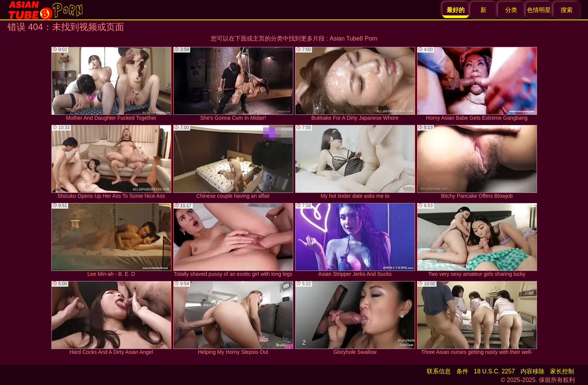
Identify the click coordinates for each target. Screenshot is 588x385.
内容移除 (532, 371)
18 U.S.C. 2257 (494, 371)
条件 (462, 371)
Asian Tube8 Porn (353, 38)
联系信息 (439, 371)
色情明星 (539, 10)
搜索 (567, 10)
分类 (511, 10)
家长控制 (562, 371)
